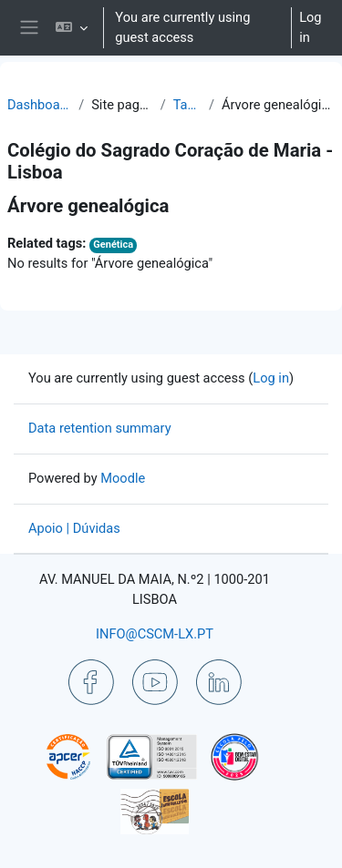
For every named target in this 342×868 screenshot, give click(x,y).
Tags (187, 105)
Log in (310, 27)
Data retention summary (100, 428)
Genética (113, 245)
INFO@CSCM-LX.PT (155, 634)
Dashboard (39, 105)
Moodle (123, 478)
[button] (72, 28)
